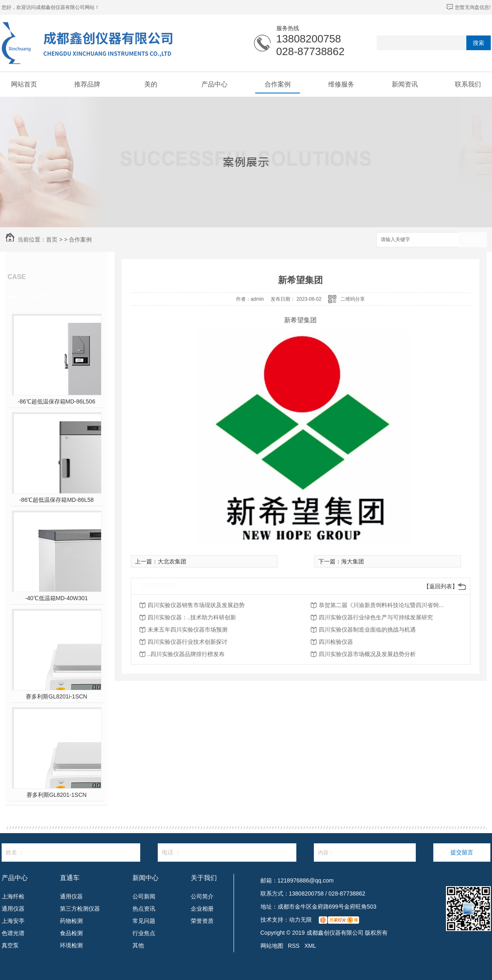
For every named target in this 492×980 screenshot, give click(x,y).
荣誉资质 (202, 921)
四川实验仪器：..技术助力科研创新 (192, 617)
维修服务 (341, 84)
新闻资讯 (405, 84)
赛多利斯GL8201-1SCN (57, 795)
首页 (52, 239)
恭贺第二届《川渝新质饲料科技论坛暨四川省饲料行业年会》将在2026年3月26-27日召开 (384, 605)
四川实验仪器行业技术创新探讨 (188, 642)
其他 (138, 945)
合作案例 (278, 84)
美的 (151, 84)
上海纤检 (13, 896)
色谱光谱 (13, 933)
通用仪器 (13, 909)
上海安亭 (13, 921)
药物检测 (71, 921)
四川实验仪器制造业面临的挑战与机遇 (367, 630)
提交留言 (462, 852)
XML (310, 946)
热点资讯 (144, 909)
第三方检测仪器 (80, 909)
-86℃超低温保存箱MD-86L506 (56, 401)
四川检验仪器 (336, 642)
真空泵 (10, 945)
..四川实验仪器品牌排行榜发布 (186, 654)
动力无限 (300, 920)
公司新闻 (144, 896)
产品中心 (214, 84)
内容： (365, 853)
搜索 (479, 43)
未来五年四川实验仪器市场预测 (188, 630)
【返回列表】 (441, 586)
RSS (294, 946)
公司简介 (202, 896)
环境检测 (71, 945)
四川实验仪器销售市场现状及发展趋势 (196, 605)
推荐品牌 (87, 84)
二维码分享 (353, 299)
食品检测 (71, 933)
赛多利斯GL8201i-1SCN (56, 696)
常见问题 (144, 921)
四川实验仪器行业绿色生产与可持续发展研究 (376, 617)
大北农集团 (172, 561)
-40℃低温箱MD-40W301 (57, 598)
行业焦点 (144, 933)
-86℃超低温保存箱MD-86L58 (56, 500)
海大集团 (353, 561)
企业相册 (202, 909)
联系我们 (468, 84)
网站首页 (24, 84)
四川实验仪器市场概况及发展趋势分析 (367, 654)
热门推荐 (33, 297)
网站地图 (272, 946)
